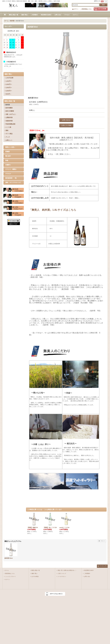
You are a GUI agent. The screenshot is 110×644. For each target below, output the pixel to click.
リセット (103, 541)
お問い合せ (87, 576)
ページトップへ (103, 566)
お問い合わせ (66, 120)
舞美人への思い (10, 147)
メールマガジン (62, 576)
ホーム (7, 570)
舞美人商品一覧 (36, 570)
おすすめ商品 (35, 576)
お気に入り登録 (66, 125)
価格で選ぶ (34, 573)
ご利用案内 (87, 573)
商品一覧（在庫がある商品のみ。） (67, 570)
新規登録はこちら (87, 9)
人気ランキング (62, 573)
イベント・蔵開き (11, 169)
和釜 (7, 160)
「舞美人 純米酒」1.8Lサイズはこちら (53, 210)
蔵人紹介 (8, 156)
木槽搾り (8, 165)
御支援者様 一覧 (11, 178)
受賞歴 (7, 152)
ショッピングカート (10, 576)
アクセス (8, 174)
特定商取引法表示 (89, 570)
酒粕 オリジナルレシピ (13, 182)
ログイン (76, 9)
